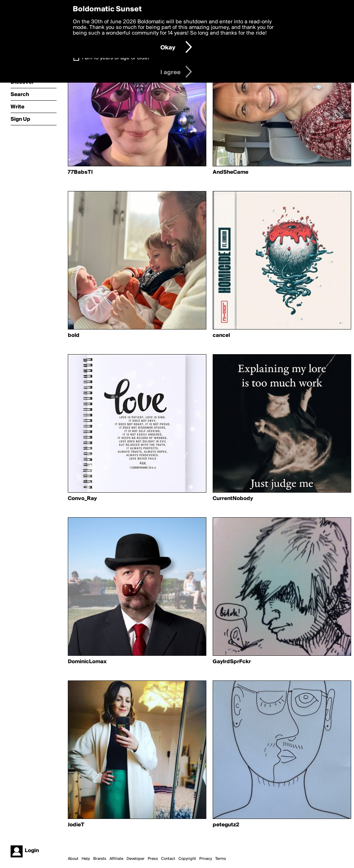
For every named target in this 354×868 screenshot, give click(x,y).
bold (74, 335)
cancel (221, 335)
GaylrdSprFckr (232, 662)
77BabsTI (80, 172)
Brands (100, 859)
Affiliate (116, 859)
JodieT (76, 825)
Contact (168, 859)
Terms (221, 859)
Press (153, 859)
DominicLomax (87, 662)
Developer (135, 859)
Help (86, 859)
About (73, 859)
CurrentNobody (233, 499)
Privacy (206, 859)
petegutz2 (226, 825)
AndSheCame (231, 172)
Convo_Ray (82, 499)
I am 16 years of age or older (116, 58)
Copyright (187, 859)
